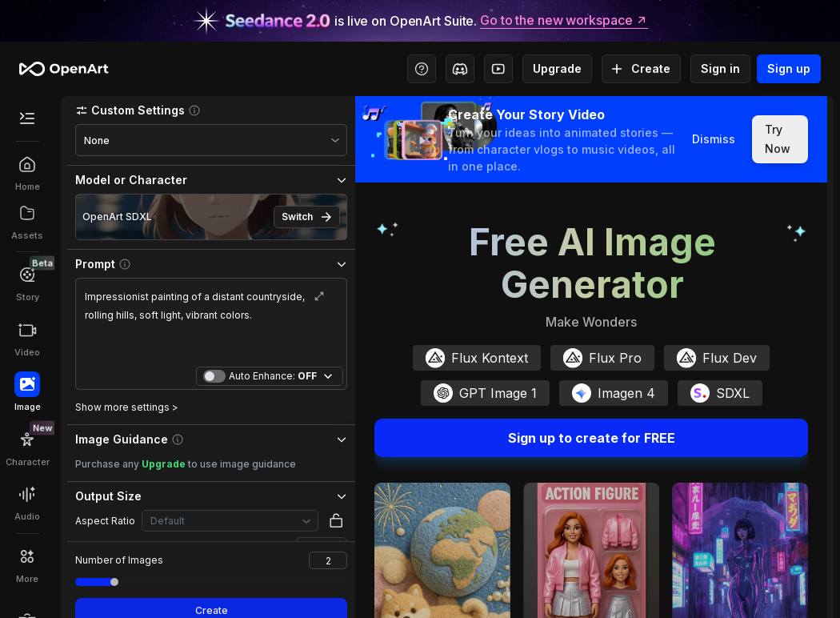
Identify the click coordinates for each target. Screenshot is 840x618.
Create (641, 69)
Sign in (720, 69)
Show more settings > (127, 407)
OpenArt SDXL (117, 217)
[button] (211, 110)
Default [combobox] (168, 521)
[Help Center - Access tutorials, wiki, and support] (422, 69)
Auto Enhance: (273, 376)
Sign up (789, 69)
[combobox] (211, 140)
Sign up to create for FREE (591, 438)
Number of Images (119, 560)
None (97, 140)
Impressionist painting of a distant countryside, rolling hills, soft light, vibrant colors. (211, 324)
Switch (307, 217)
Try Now (780, 139)
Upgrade (557, 69)
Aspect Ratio (105, 521)
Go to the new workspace (564, 21)
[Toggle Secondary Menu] (27, 118)
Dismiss (714, 139)
